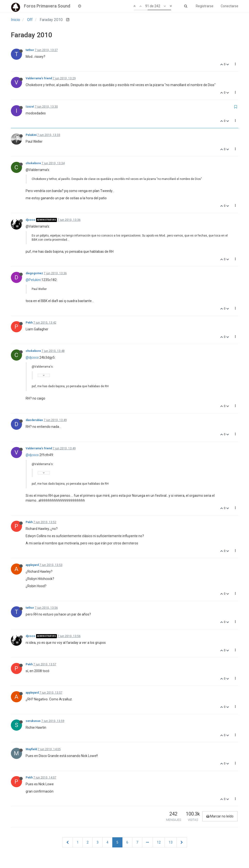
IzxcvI (30, 107)
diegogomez (34, 273)
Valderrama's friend (39, 78)
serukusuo (33, 721)
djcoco (30, 220)
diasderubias (34, 420)
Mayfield (31, 749)
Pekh (29, 323)
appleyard (32, 565)
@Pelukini (33, 280)
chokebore (33, 163)
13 (171, 842)
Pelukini (31, 135)
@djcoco (32, 357)
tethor (30, 50)
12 (159, 842)
